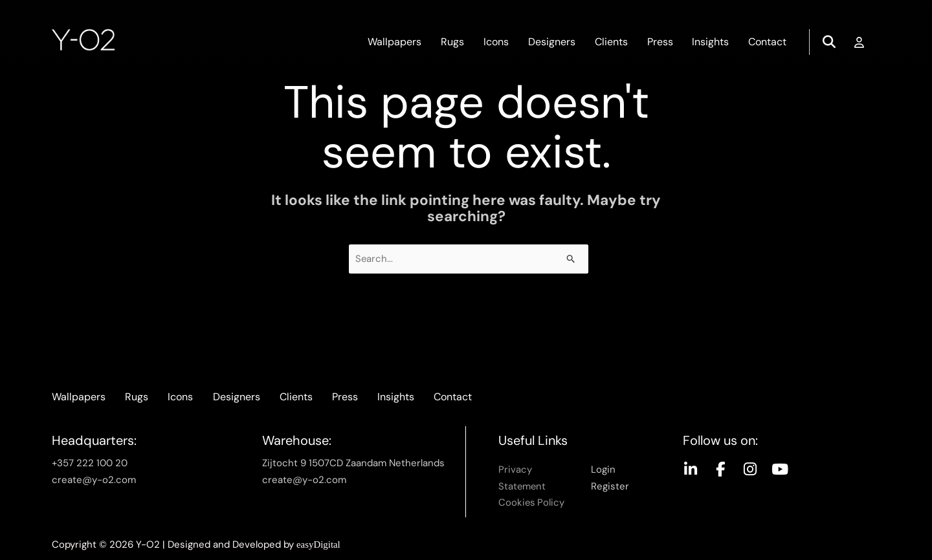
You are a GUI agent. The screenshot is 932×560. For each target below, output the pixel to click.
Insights (710, 42)
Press (660, 42)
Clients (611, 42)
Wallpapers (394, 42)
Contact (767, 42)
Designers (551, 42)
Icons (495, 42)
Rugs (452, 42)
